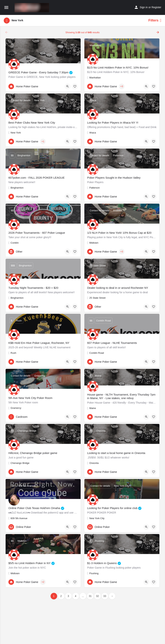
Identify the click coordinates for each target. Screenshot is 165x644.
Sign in (144, 7)
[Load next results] (158, 32)
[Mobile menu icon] (6, 8)
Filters (155, 21)
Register (156, 7)
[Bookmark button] (75, 86)
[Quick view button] (68, 86)
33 (105, 596)
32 (97, 596)
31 (90, 596)
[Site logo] (32, 8)
